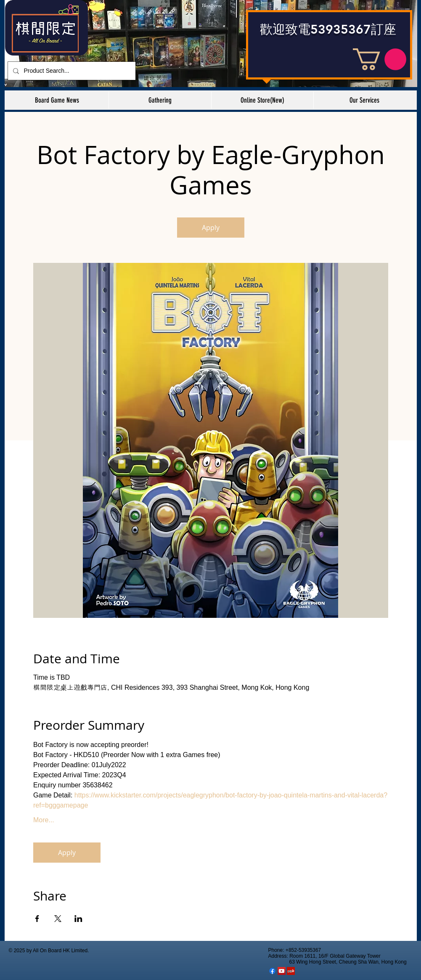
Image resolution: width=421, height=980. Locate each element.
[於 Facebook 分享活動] (37, 919)
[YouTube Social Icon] (282, 971)
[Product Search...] (71, 71)
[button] (380, 59)
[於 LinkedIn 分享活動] (78, 919)
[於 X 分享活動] (58, 919)
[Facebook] (272, 971)
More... (44, 820)
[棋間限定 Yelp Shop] (291, 971)
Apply (211, 228)
